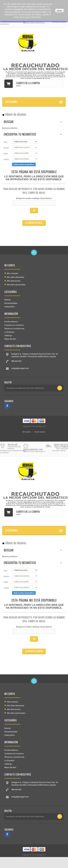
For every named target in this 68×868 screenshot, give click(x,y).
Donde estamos (11, 322)
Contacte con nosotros (14, 325)
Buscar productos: (10, 128)
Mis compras (12, 273)
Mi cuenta (10, 265)
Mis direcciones (14, 281)
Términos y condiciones (14, 329)
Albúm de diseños (16, 114)
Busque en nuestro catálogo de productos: (34, 198)
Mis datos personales (16, 285)
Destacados (9, 307)
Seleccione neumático (24, 164)
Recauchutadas (11, 303)
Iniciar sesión (40, 432)
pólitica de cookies (33, 15)
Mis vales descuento (16, 277)
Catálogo (8, 335)
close (59, 11)
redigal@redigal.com (20, 368)
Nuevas (7, 300)
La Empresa (9, 332)
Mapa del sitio (10, 339)
